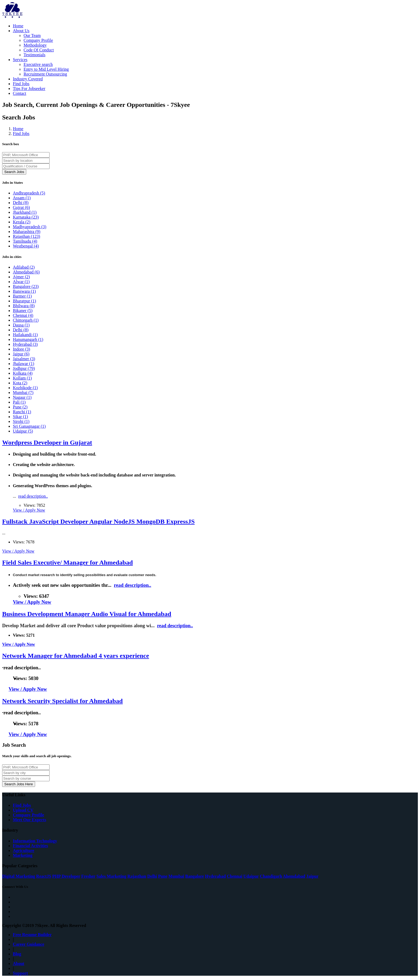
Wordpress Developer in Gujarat (47, 442)
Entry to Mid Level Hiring (46, 69)
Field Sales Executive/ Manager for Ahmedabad (67, 562)
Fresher (88, 876)
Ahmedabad (26, 272)
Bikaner (23, 311)
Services (20, 60)
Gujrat (21, 207)
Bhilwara (24, 306)
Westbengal (26, 246)
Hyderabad (25, 344)
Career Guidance (29, 944)
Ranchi (22, 412)
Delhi (21, 203)
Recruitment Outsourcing (45, 74)
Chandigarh (271, 876)
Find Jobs (21, 84)
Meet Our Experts (29, 820)
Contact (20, 93)
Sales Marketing (111, 876)
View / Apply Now (29, 510)
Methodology (35, 45)
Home (18, 26)
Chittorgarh (26, 320)
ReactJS (44, 876)
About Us (21, 31)
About (19, 964)
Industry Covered (28, 79)
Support (20, 973)
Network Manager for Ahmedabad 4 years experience (76, 656)
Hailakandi (25, 335)
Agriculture (24, 851)
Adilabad (24, 267)
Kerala (22, 222)
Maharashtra (27, 232)
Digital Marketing (19, 876)
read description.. (33, 496)
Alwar (21, 282)
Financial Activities (30, 846)
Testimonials (35, 55)
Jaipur (21, 354)
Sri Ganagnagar (29, 426)
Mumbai (23, 393)
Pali (19, 402)
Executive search (38, 64)
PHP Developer (66, 876)
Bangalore (26, 286)
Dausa (21, 325)
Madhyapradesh (30, 227)
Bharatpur (25, 301)
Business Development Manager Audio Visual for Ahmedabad (87, 614)
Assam (22, 198)
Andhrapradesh (29, 193)
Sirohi (21, 421)
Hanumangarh (28, 339)
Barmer (22, 296)
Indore (21, 349)
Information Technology (35, 841)
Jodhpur (24, 368)
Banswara (24, 291)
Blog (17, 954)
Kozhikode (25, 388)
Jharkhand (25, 212)
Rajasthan (27, 236)
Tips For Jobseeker (29, 89)
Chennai (23, 315)
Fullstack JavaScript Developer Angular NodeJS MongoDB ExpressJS (98, 521)
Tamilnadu (25, 241)
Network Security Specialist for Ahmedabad (62, 701)
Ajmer (21, 277)
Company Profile (38, 40)
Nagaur (22, 397)
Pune (20, 407)
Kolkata (23, 373)
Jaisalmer (24, 359)
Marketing (23, 855)
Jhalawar (24, 364)
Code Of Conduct (39, 50)
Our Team (32, 35)
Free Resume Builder (32, 935)
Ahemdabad (294, 876)
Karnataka (26, 217)
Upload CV (23, 810)
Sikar (20, 417)
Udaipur (23, 431)
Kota (20, 383)
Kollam (22, 378)
